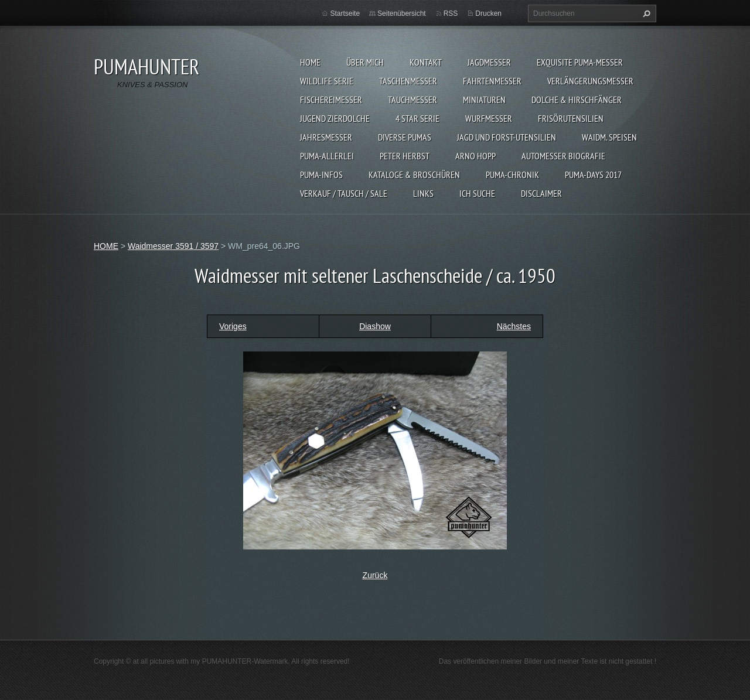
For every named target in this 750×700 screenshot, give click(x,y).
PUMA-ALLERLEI (327, 156)
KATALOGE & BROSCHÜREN (414, 175)
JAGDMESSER (489, 62)
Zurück (375, 575)
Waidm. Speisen (609, 137)
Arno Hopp (475, 156)
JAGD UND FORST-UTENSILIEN (507, 137)
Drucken (488, 13)
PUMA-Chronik (512, 175)
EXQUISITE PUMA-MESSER (580, 62)
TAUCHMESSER (412, 100)
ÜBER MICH (365, 62)
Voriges (233, 326)
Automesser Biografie (563, 156)
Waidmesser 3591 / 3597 (173, 246)
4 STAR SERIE (417, 118)
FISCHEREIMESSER (331, 100)
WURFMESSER (489, 118)
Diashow (375, 326)
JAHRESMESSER (326, 137)
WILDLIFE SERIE (327, 81)
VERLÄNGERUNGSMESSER (590, 81)
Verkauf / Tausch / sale (344, 193)
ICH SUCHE (477, 193)
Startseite (345, 13)
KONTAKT (426, 62)
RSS (451, 13)
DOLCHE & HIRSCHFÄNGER (577, 100)
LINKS (423, 193)
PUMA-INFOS (321, 175)
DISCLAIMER (541, 193)
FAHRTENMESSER (492, 81)
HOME (310, 62)
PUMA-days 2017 (593, 175)
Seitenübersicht (402, 13)
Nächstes (514, 326)
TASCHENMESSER (408, 81)
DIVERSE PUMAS (405, 137)
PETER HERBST (405, 156)
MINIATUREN (484, 100)
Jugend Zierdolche (335, 118)
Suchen (645, 13)
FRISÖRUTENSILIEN (571, 118)
